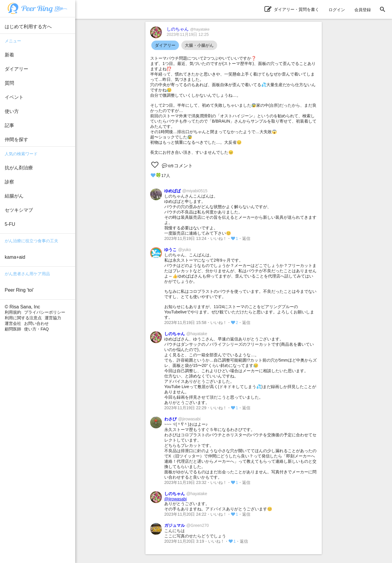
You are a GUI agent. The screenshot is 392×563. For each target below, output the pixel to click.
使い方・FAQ (36, 329)
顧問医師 (13, 329)
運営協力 (53, 318)
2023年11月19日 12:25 (188, 34)
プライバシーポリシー (45, 312)
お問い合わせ (36, 323)
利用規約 (13, 312)
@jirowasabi (175, 499)
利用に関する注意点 (23, 318)
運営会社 (13, 323)
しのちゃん (188, 29)
